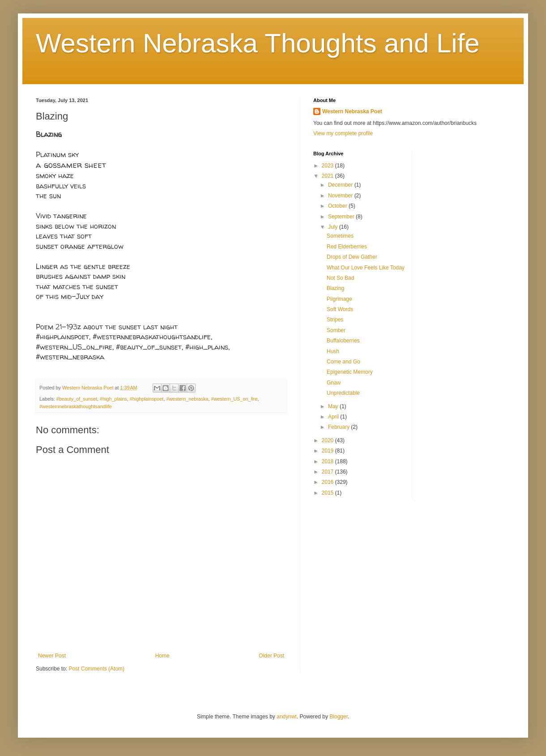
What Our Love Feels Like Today (366, 268)
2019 (328, 451)
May (334, 406)
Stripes (335, 320)
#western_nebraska (187, 399)
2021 (328, 176)
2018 (328, 461)
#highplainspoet (147, 399)
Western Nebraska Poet (352, 111)
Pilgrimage (339, 299)
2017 (328, 472)
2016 (328, 482)
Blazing (335, 288)
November (341, 196)
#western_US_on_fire (235, 399)
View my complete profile (343, 133)
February (339, 427)
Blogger (339, 717)
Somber (336, 330)
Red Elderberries (347, 247)
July (334, 227)
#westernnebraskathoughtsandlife (75, 406)
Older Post (271, 656)
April (334, 417)
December (341, 185)
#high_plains (113, 399)
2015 (328, 493)
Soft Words (340, 309)
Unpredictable (343, 393)
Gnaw (334, 383)
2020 (328, 440)
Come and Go (343, 362)
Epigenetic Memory (350, 372)
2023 (328, 166)
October (338, 206)
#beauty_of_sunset (77, 399)
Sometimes (340, 236)
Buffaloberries (343, 341)
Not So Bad (340, 278)
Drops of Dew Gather (352, 257)
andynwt (287, 717)
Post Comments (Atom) (96, 669)
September (342, 217)
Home (162, 656)
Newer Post (52, 656)
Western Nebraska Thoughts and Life (258, 43)
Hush (333, 351)
